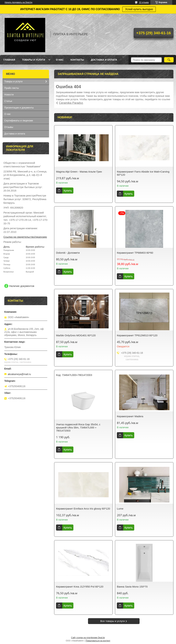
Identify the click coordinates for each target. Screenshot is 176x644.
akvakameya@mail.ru (19, 374)
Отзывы (9, 127)
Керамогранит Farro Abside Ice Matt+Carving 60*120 (143, 173)
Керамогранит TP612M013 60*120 (137, 335)
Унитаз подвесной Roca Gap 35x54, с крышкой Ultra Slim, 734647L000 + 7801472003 (78, 427)
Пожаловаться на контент (98, 641)
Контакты (77, 60)
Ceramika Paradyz (71, 103)
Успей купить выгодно (139, 9)
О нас (60, 60)
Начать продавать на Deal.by (18, 2)
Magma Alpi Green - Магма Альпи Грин (79, 172)
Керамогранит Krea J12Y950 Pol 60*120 (80, 587)
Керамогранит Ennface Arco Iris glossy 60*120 (83, 509)
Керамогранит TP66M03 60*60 (135, 253)
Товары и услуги (34, 60)
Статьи (8, 101)
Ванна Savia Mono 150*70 (132, 587)
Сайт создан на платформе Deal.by (88, 638)
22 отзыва (144, 2)
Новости (9, 95)
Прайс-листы (12, 88)
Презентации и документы (19, 108)
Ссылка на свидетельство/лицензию (25, 237)
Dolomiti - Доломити (68, 253)
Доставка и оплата (104, 60)
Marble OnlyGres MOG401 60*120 (76, 335)
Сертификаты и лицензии (19, 121)
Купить (68, 191)
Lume (120, 509)
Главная (9, 60)
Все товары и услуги (113, 621)
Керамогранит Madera (130, 416)
